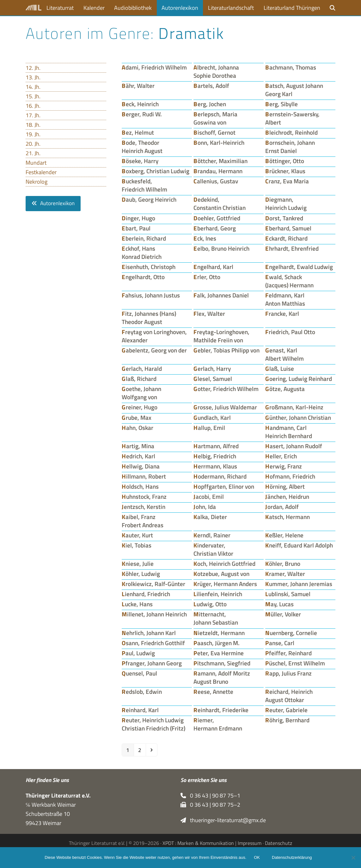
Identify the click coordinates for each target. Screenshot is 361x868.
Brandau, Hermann (218, 171)
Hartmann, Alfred (216, 446)
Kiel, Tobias (137, 545)
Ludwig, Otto (210, 604)
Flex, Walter (209, 314)
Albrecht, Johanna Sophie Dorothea (216, 71)
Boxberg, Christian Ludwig (156, 171)
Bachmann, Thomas (291, 67)
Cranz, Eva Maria (287, 181)
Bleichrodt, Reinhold (291, 132)
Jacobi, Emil (209, 497)
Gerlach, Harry (212, 369)
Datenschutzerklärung (292, 858)
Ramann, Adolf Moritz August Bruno (222, 677)
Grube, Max (137, 418)
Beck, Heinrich (140, 104)
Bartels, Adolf (211, 86)
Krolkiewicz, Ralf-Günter (153, 584)
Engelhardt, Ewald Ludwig (299, 267)
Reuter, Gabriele (286, 710)
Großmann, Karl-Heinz (294, 407)
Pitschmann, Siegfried (222, 663)
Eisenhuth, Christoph (149, 267)
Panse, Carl (280, 643)
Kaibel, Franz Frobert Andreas (143, 521)
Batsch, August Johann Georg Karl (294, 90)
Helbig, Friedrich (215, 456)
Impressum (250, 843)
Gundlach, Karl (212, 418)
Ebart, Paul (136, 228)
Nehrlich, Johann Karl (149, 633)
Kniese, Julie (138, 564)
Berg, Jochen (210, 104)
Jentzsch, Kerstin (144, 507)
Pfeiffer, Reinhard (288, 653)
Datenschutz (278, 843)
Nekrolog (37, 182)
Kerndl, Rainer (212, 535)
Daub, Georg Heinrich (149, 199)
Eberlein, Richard (144, 238)
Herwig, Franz (284, 466)
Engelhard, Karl (213, 267)
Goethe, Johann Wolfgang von (141, 393)
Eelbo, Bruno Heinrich (221, 248)
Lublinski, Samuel (288, 594)
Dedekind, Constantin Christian (220, 204)
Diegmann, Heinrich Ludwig (286, 204)
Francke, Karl (282, 314)
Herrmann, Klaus (215, 466)
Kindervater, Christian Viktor (213, 549)
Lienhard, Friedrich (146, 594)
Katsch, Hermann (288, 517)
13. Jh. (33, 77)
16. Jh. (33, 106)
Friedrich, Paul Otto (290, 332)
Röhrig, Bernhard (287, 720)
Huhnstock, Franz (144, 497)
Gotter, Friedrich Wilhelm (226, 389)
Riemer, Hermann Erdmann (218, 724)
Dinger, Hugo (138, 218)
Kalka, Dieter (210, 517)
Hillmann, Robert (144, 476)
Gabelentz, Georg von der (154, 350)
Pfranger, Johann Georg (152, 663)
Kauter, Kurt (137, 535)
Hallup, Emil (209, 428)
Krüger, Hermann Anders (225, 584)
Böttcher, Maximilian (220, 161)
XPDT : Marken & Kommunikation (198, 843)
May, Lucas (279, 604)
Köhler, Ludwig (141, 574)
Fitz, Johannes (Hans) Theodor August (149, 318)
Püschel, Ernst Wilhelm (295, 663)
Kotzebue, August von (221, 574)
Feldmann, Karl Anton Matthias (285, 299)
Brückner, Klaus (285, 171)
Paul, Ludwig (138, 653)
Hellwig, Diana (141, 466)
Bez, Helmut (138, 132)
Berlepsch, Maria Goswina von (215, 118)
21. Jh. (33, 153)
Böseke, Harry (140, 161)
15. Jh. (33, 96)
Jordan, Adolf (282, 507)
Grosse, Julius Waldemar (225, 407)
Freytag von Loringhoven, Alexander (154, 336)
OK (257, 858)
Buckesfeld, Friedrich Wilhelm (144, 185)
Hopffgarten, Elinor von (224, 486)
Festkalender (41, 172)
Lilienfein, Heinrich (218, 594)
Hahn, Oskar (138, 428)
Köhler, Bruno (283, 564)
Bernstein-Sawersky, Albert (292, 118)
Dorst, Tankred (284, 218)
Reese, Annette (213, 692)
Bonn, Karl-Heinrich (219, 143)
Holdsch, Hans (140, 486)
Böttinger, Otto (285, 161)
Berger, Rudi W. (142, 114)
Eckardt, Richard (286, 238)
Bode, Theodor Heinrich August (142, 147)
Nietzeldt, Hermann (219, 633)
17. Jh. (33, 115)
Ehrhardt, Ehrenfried (292, 248)
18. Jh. (33, 125)
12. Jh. (33, 68)
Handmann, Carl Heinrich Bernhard (289, 432)
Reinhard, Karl (140, 710)
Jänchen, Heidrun (287, 497)
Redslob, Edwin (142, 692)
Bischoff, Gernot (214, 132)
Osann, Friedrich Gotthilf (153, 643)
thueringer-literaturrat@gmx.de (223, 820)
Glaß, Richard (139, 379)
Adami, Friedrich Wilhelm (154, 67)
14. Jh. (33, 87)
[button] (333, 8)
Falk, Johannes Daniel (221, 295)
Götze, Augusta (285, 389)
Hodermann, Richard (220, 476)
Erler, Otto (207, 277)
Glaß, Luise (280, 369)
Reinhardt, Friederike (221, 710)
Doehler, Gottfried (217, 218)
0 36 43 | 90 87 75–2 (210, 805)
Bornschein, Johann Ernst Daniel (290, 147)
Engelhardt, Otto (143, 277)
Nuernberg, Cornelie (291, 633)
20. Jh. (33, 144)
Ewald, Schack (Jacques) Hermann (289, 281)
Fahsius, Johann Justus (151, 295)
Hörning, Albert (285, 486)
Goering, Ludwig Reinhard (299, 379)
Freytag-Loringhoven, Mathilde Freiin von (221, 336)
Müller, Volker (283, 614)
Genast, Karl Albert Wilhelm (285, 354)
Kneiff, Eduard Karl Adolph (299, 545)
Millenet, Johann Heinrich (154, 614)
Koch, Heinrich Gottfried (224, 564)
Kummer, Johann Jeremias (299, 584)
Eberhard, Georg (215, 228)
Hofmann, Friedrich (290, 476)
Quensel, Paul (139, 673)
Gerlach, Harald (142, 369)
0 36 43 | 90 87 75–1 (210, 795)
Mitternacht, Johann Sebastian (216, 618)
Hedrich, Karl (138, 456)
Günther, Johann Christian (298, 418)
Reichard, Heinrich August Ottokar (289, 696)
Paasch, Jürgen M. (217, 643)
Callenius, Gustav (216, 181)
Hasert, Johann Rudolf (294, 446)
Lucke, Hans (137, 604)
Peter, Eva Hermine (219, 653)
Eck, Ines (205, 238)
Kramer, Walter (285, 574)
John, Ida (205, 507)
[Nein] (353, 858)
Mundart (36, 163)
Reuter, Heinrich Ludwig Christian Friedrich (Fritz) (153, 724)
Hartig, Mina (138, 446)
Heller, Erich (281, 456)
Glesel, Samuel (213, 379)
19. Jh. (33, 134)
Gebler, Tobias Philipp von (226, 350)
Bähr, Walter (138, 86)
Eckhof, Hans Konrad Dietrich (142, 253)
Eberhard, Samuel (288, 228)
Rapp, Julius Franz (288, 673)
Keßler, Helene (284, 535)
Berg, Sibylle (281, 104)
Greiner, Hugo (140, 407)
